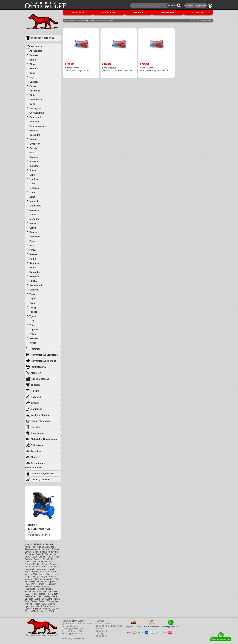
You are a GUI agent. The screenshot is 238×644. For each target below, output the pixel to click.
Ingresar (189, 5)
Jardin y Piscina (40, 415)
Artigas (40, 547)
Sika (39, 596)
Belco (36, 552)
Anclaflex (50, 544)
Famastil (43, 562)
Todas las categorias (43, 38)
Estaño (33, 139)
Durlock (28, 559)
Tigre (27, 601)
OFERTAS (138, 13)
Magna (28, 577)
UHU (44, 604)
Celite (28, 557)
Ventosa (34, 338)
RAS (27, 594)
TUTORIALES (167, 13)
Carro (33, 86)
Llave (32, 192)
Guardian (36, 567)
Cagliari (39, 554)
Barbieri (56, 549)
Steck (55, 596)
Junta (33, 170)
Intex (42, 572)
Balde (33, 60)
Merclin (52, 577)
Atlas (48, 549)
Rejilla (33, 268)
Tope (32, 325)
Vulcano (37, 609)
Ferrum (28, 564)
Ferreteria (36, 46)
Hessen (46, 567)
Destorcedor (36, 117)
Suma (37, 599)
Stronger (29, 599)
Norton (40, 582)
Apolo (28, 547)
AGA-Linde (39, 544)
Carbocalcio (50, 554)
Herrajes (36, 427)
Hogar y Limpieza (41, 421)
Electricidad (38, 433)
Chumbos (35, 91)
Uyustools (29, 606)
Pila (31, 245)
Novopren (50, 582)
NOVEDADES (109, 13)
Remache (35, 272)
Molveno (38, 579)
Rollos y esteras (40, 379)
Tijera (32, 316)
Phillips (37, 586)
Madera (35, 457)
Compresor (36, 100)
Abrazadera (36, 51)
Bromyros (29, 554)
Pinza (32, 250)
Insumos (36, 349)
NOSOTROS (78, 13)
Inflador (34, 161)
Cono (32, 104)
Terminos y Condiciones (73, 639)
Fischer (37, 564)
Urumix (51, 604)
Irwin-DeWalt (31, 574)
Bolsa (33, 69)
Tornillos (36, 451)
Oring (33, 228)
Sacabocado (36, 285)
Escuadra (35, 135)
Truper (37, 604)
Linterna (34, 188)
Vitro (45, 606)
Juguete (34, 166)
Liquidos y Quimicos (43, 474)
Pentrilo (28, 586)
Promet (28, 591)
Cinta (32, 95)
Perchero (35, 237)
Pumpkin (37, 591)
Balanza (34, 55)
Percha (33, 232)
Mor (57, 579)
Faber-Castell (31, 562)
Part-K (35, 584)
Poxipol (50, 589)
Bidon (33, 64)
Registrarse (201, 5)
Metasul (28, 579)
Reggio (34, 594)
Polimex (41, 589)
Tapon (33, 299)
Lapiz (32, 175)
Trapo (33, 334)
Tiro (32, 321)
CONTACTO (198, 13)
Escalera (34, 130)
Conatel (42, 557)
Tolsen (34, 601)
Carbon (34, 82)
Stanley (47, 596)
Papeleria (36, 397)
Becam (28, 552)
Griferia (35, 403)
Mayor (44, 577)
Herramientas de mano (44, 361)
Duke (50, 557)
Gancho (34, 148)
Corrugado (35, 108)
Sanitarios (37, 409)
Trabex (42, 601)
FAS (51, 562)
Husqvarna (41, 569)
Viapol (39, 606)
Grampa (34, 157)
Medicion (36, 373)
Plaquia (46, 586)
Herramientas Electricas (44, 355)
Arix (34, 547)
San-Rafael (30, 596)
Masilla (33, 215)
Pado (27, 584)
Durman (37, 559)
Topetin (34, 330)
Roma (42, 594)
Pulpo (33, 259)
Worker (44, 611)
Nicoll (33, 582)
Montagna (48, 579)
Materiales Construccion (45, 439)
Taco (32, 294)
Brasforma (53, 552)
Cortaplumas (37, 113)
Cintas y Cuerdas (41, 480)
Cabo (32, 73)
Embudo (34, 122)
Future (45, 564)
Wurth (52, 611)
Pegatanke (51, 584)
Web (27, 611)
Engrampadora (38, 126)
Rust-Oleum (52, 594)
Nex (27, 582)
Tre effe (28, 604)
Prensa (33, 254)
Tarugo (33, 307)
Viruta (33, 343)
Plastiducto (30, 589)
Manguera (35, 206)
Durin (57, 557)
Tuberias (36, 385)
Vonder (28, 609)
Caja (32, 77)
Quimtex (53, 591)
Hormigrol (29, 569)
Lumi (56, 574)
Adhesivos (37, 445)
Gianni (53, 564)
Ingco (27, 572)
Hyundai (52, 569)
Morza (33, 223)
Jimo (41, 574)
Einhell (46, 559)
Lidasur (48, 574)
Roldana (34, 276)
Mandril (34, 201)
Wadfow (46, 609)
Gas (32, 153)
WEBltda (35, 611)
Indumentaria (38, 367)
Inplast (35, 572)
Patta (42, 584)
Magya (36, 577)
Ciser (34, 557)
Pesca (33, 241)
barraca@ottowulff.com (73, 629)
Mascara (34, 210)
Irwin (54, 572)
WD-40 (55, 609)
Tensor (33, 312)
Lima (32, 184)
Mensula (34, 219)
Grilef (27, 567)
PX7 (45, 591)
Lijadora (34, 179)
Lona (32, 197)
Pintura (35, 391)
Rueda (33, 281)
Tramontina (53, 601)
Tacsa (57, 599)
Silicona (34, 290)
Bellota (43, 552)
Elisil (53, 559)
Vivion (52, 606)
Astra (41, 549)
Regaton (34, 263)
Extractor (35, 144)
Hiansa (54, 567)
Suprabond (47, 599)
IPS (48, 572)
